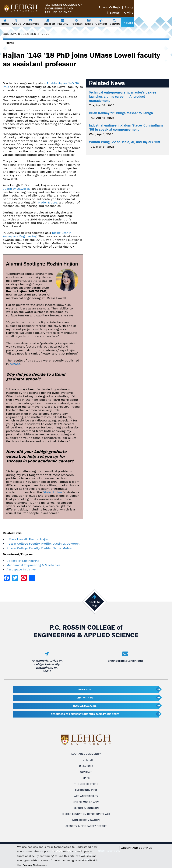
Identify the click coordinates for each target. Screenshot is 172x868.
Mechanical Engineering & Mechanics (33, 565)
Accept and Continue (137, 848)
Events (166, 7)
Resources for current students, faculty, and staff (85, 714)
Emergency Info (86, 790)
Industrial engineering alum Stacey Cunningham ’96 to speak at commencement (126, 127)
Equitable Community (86, 754)
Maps (86, 778)
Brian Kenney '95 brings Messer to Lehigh (121, 113)
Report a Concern (86, 808)
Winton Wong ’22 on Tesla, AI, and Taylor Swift (125, 142)
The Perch (86, 760)
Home (10, 43)
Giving (167, 13)
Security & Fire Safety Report (86, 826)
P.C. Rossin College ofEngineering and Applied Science (66, 8)
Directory (86, 766)
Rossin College (133, 7)
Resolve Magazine (85, 706)
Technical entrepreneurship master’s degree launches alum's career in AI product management (123, 97)
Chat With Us (85, 698)
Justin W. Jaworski (17, 189)
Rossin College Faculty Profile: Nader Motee (39, 548)
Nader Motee (48, 202)
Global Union (52, 492)
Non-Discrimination (86, 820)
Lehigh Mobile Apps (86, 802)
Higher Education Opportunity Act (86, 814)
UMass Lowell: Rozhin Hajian (28, 539)
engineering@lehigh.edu (125, 661)
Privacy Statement (35, 865)
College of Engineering (23, 561)
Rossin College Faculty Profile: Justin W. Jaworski (43, 544)
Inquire (164, 23)
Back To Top (94, 604)
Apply (152, 7)
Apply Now (85, 689)
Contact (86, 772)
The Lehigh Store (86, 784)
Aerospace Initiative (21, 569)
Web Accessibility (86, 796)
